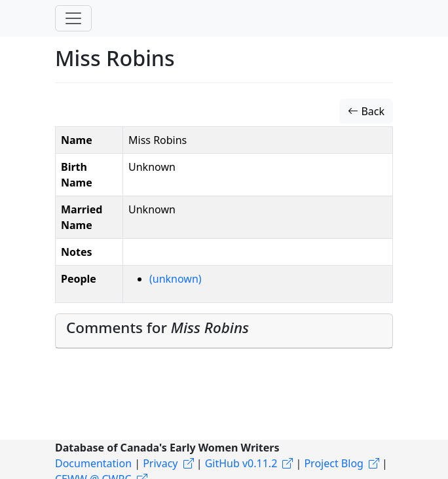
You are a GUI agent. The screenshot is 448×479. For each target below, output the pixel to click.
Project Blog (333, 463)
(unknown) (176, 279)
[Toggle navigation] (73, 18)
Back (366, 111)
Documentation (93, 463)
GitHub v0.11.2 (241, 463)
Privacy (160, 463)
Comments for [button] (158, 328)
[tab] (224, 331)
